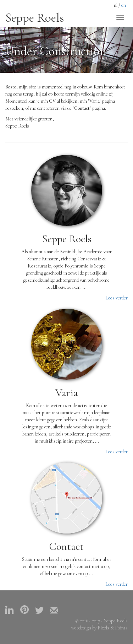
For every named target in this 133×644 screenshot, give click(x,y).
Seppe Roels (35, 18)
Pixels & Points (113, 628)
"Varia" (95, 101)
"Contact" (82, 108)
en (124, 5)
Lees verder (117, 298)
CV (52, 101)
